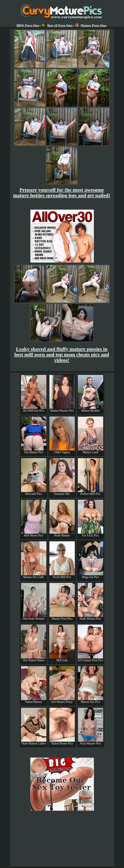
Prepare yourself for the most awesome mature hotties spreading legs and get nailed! (62, 193)
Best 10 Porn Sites (57, 25)
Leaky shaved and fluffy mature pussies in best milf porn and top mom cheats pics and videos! (62, 355)
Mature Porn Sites (91, 25)
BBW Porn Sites (28, 25)
